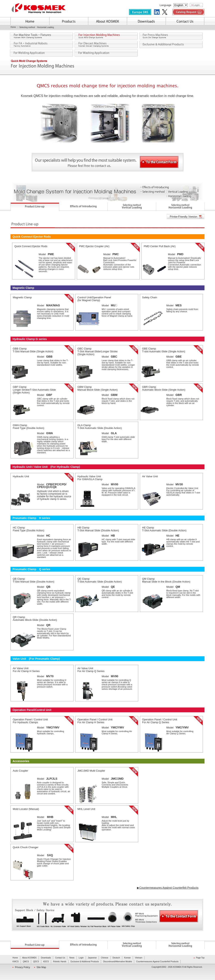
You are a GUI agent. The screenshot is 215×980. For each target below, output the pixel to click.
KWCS (16, 962)
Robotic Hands (60, 962)
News (72, 958)
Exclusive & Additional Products (85, 962)
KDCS (46, 962)
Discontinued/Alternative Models (118, 962)
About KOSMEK (30, 958)
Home (13, 27)
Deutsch (116, 958)
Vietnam (139, 958)
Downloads (46, 958)
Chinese (105, 958)
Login (81, 958)
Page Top (200, 958)
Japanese (92, 958)
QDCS (36, 962)
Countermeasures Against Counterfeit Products (157, 962)
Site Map (41, 967)
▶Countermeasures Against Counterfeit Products (168, 888)
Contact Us (60, 958)
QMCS (26, 962)
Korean (128, 958)
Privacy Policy (23, 967)
